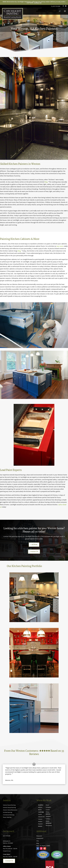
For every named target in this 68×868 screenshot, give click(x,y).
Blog (38, 843)
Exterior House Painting (9, 808)
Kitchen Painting (8, 813)
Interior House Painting (9, 805)
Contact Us (38, 3)
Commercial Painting (9, 815)
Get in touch (9, 831)
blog (46, 182)
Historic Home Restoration (10, 810)
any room (60, 246)
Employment (40, 839)
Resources (39, 836)
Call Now (34, 545)
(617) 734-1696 (57, 6)
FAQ (37, 841)
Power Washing (7, 817)
